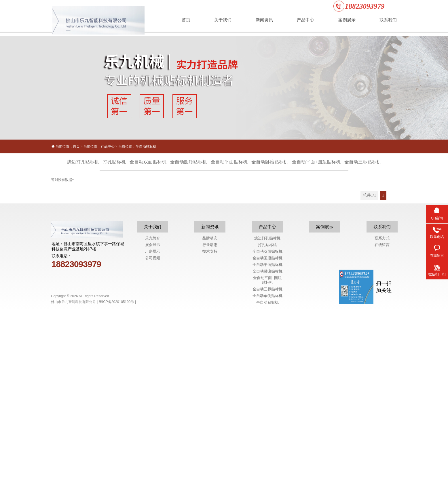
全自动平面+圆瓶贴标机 (267, 454)
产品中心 (108, 146)
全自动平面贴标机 (267, 439)
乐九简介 (153, 412)
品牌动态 (210, 412)
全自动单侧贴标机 (267, 470)
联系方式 (382, 412)
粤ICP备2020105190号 (116, 476)
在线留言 (382, 419)
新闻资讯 (210, 401)
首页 (76, 146)
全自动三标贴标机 (267, 463)
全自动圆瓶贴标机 (267, 432)
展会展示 (153, 419)
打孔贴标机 (267, 419)
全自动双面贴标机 (267, 425)
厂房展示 (153, 425)
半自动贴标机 (146, 146)
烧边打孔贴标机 (267, 412)
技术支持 (210, 425)
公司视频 (153, 432)
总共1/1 (369, 195)
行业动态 (210, 419)
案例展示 (325, 401)
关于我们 (153, 401)
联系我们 (382, 401)
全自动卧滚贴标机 (267, 445)
